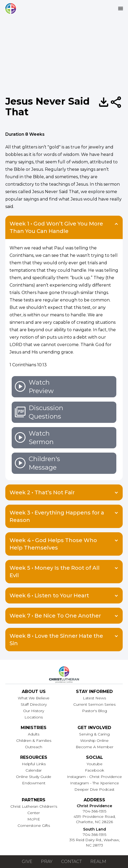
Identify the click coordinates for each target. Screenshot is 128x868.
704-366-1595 (95, 811)
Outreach (34, 747)
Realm (98, 861)
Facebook (95, 770)
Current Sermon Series (94, 704)
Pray (47, 861)
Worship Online (94, 741)
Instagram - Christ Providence (94, 777)
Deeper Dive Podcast (94, 789)
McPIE (34, 819)
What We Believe (34, 698)
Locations (34, 717)
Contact (71, 861)
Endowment (34, 783)
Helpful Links (34, 764)
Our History (34, 711)
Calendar (34, 770)
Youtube (95, 764)
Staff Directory (34, 704)
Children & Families (34, 741)
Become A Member (95, 747)
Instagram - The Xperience (95, 783)
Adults (34, 734)
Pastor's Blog (95, 711)
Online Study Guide (34, 777)
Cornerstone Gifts (34, 826)
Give (27, 861)
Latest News (94, 698)
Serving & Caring (94, 734)
